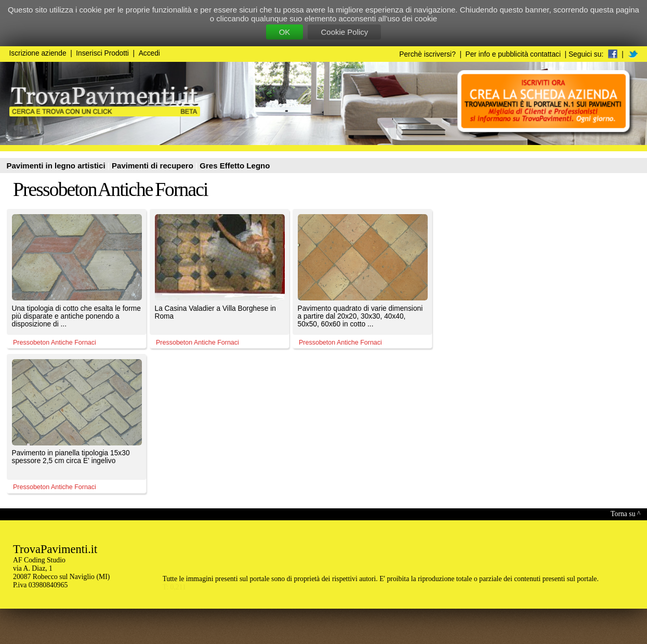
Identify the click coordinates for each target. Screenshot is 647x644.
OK (285, 32)
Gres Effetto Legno (235, 166)
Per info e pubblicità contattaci (513, 54)
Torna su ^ (625, 514)
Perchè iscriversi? (427, 54)
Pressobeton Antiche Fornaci (110, 189)
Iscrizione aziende (38, 53)
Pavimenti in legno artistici (57, 166)
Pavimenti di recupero (154, 166)
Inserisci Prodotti (102, 53)
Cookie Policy (344, 32)
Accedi (149, 53)
